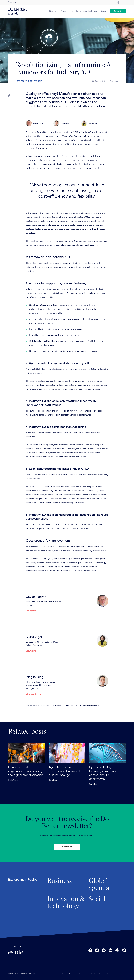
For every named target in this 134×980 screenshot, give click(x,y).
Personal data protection (116, 974)
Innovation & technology (87, 11)
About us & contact (62, 974)
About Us (12, 2)
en (117, 2)
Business (53, 11)
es (120, 2)
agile (36, 245)
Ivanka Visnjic (13, 780)
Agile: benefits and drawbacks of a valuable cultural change (65, 771)
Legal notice (80, 974)
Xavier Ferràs (94, 784)
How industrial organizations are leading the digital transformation (26, 771)
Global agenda (67, 11)
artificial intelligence (96, 559)
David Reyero (54, 780)
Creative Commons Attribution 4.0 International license (77, 706)
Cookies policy (96, 974)
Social (104, 11)
